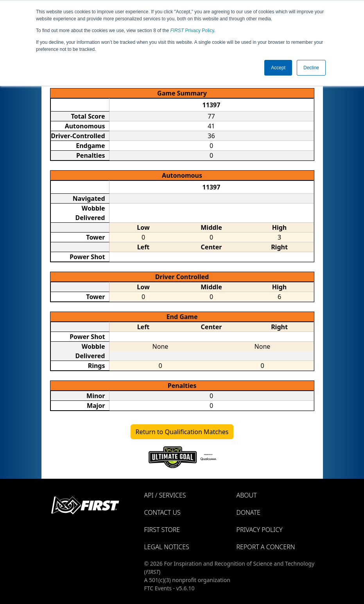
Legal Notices (167, 547)
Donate (248, 512)
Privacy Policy (192, 31)
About (247, 495)
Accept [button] (278, 68)
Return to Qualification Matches (182, 432)
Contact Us (162, 512)
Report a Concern (266, 547)
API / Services (165, 495)
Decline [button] (311, 68)
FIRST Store (162, 530)
